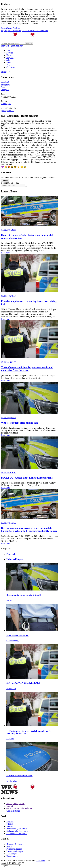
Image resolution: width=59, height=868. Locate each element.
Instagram (5, 85)
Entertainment (13, 856)
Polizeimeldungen (14, 849)
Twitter (4, 87)
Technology (11, 854)
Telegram (5, 90)
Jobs (8, 60)
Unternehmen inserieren (17, 834)
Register (19, 46)
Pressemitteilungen (15, 851)
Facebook (5, 82)
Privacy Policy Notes (15, 804)
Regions (10, 58)
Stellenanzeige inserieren (17, 831)
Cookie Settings (13, 28)
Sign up (4, 46)
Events (9, 55)
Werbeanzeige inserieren (17, 829)
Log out (12, 46)
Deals (9, 50)
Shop (9, 62)
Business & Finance (15, 844)
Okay (3, 28)
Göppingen (6, 104)
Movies (10, 53)
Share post (6, 72)
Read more (6, 253)
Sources (10, 826)
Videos (9, 65)
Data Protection (15, 31)
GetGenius (41, 861)
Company (11, 67)
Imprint (4, 31)
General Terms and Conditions (35, 31)
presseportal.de (7, 111)
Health (9, 846)
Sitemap (10, 824)
